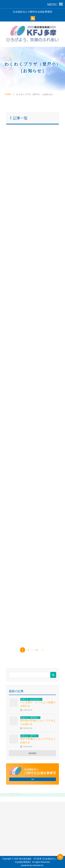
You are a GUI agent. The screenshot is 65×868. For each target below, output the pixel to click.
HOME (8, 94)
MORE (32, 753)
